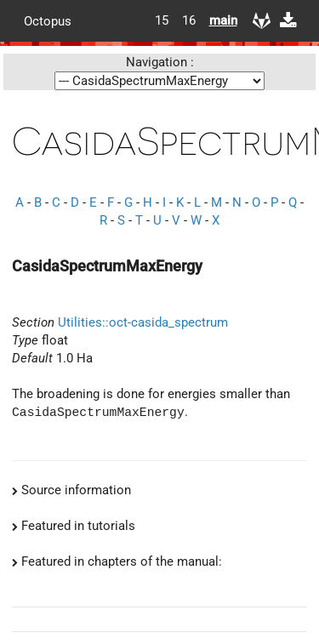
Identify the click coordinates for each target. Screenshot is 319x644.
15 (162, 20)
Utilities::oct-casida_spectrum (143, 322)
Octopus (48, 20)
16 (189, 20)
